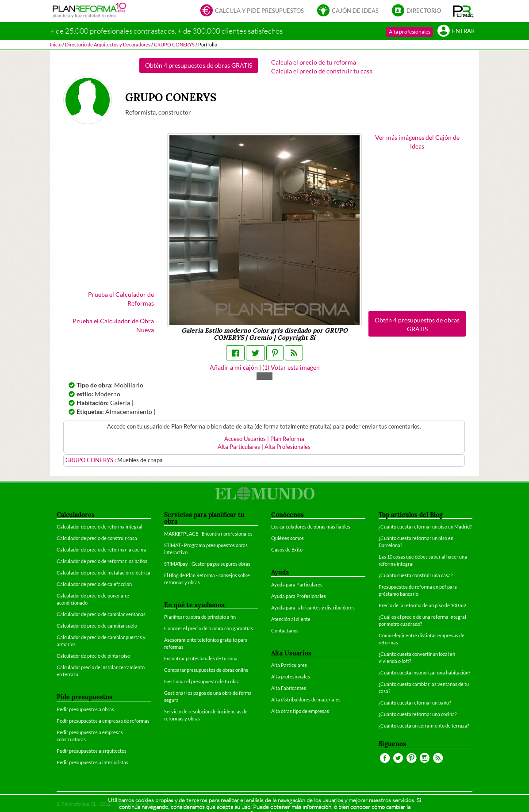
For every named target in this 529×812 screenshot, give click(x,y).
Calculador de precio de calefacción (94, 584)
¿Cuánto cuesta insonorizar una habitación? (424, 672)
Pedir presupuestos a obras (85, 709)
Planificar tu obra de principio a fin (200, 617)
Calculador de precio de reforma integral (100, 527)
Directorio (416, 11)
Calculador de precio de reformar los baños (102, 561)
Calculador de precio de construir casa (97, 538)
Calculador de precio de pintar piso (93, 656)
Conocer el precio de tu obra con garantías (209, 628)
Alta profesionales (410, 32)
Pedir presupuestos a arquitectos (92, 751)
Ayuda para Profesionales (299, 596)
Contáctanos (285, 630)
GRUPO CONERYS (90, 460)
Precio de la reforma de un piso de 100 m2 (422, 605)
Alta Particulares (239, 447)
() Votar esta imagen (291, 367)
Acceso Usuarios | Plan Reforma (264, 439)
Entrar (456, 32)
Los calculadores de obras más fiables (311, 527)
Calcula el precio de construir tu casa (322, 71)
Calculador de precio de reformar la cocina (101, 550)
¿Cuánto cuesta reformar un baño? (415, 703)
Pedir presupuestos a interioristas (92, 762)
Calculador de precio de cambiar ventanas (101, 614)
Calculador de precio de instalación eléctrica (103, 573)
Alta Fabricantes (289, 688)
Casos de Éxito (287, 550)
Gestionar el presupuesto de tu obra (202, 681)
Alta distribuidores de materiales (306, 699)
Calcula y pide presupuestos (252, 11)
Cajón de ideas (348, 11)
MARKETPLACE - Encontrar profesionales (208, 534)
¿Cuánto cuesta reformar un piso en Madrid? (425, 527)
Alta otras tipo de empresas (300, 711)
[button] (463, 11)
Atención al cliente (291, 619)
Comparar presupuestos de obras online (206, 670)
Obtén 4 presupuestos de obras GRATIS (199, 65)
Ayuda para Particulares (297, 584)
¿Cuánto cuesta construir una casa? (416, 575)
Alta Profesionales (287, 447)
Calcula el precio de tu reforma (314, 62)
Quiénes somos (287, 538)
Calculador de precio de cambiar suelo (97, 626)
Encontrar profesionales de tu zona (201, 658)
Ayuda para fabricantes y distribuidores (313, 607)
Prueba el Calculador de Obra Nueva (113, 325)
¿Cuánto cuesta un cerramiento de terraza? (424, 726)
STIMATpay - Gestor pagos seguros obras (207, 564)
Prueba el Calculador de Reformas (121, 299)
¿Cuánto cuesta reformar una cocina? (418, 714)
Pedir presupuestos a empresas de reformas (103, 721)
